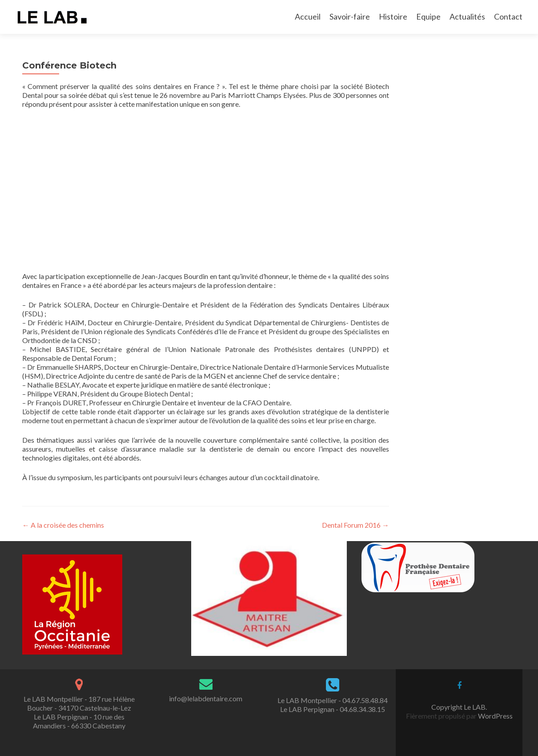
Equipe (428, 16)
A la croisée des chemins (63, 525)
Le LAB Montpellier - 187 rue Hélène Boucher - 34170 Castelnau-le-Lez (79, 703)
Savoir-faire (350, 16)
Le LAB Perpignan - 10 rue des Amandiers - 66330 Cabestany (79, 721)
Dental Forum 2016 (355, 525)
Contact (508, 16)
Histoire (393, 16)
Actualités (467, 16)
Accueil (308, 16)
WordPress (495, 716)
